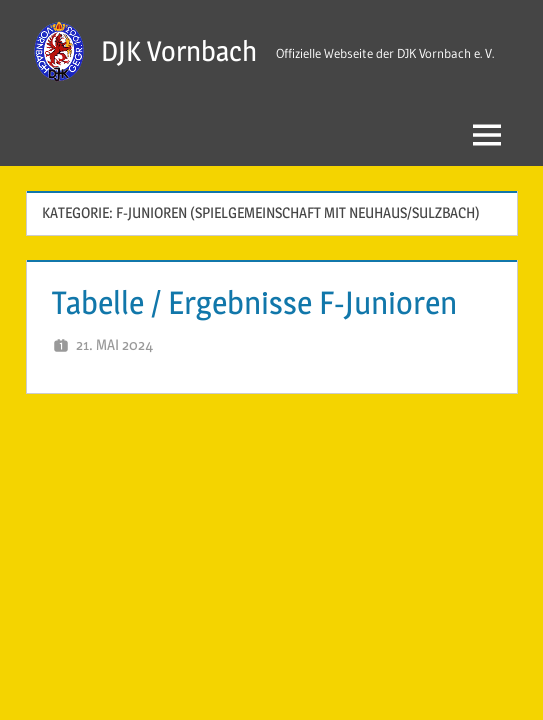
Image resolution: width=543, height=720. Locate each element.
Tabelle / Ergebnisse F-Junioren (254, 302)
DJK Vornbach (179, 51)
